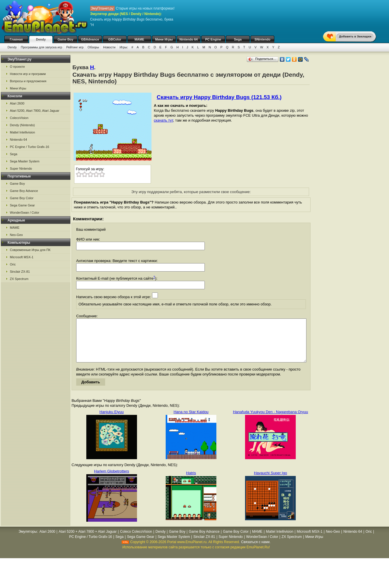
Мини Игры (164, 39)
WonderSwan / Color (24, 213)
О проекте (17, 67)
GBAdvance (90, 39)
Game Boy (65, 39)
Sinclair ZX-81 (20, 272)
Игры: (124, 47)
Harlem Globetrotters (112, 480)
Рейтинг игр (75, 47)
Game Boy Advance (24, 191)
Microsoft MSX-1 (22, 257)
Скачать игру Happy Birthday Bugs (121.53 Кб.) (219, 97)
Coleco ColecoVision (136, 540)
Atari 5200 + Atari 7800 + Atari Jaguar (88, 540)
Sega (238, 39)
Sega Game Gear (22, 205)
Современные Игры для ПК (30, 250)
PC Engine (213, 39)
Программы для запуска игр (42, 47)
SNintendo (263, 39)
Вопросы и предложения (28, 81)
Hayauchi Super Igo (271, 482)
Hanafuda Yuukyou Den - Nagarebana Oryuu (270, 421)
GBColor (115, 39)
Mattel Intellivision (22, 132)
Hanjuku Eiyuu (112, 421)
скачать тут (164, 120)
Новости (109, 47)
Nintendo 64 (189, 39)
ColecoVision (19, 118)
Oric (13, 264)
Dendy (41, 39)
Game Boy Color (22, 198)
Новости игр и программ (28, 74)
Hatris (191, 482)
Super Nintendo (21, 168)
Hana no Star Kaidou (191, 421)
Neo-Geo (16, 235)
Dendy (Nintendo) (22, 125)
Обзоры (93, 47)
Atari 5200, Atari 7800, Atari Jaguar (35, 111)
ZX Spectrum (19, 279)
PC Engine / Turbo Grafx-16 (30, 147)
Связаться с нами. (256, 551)
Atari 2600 (17, 103)
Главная (16, 39)
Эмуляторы (28, 540)
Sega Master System (25, 161)
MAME (139, 39)
